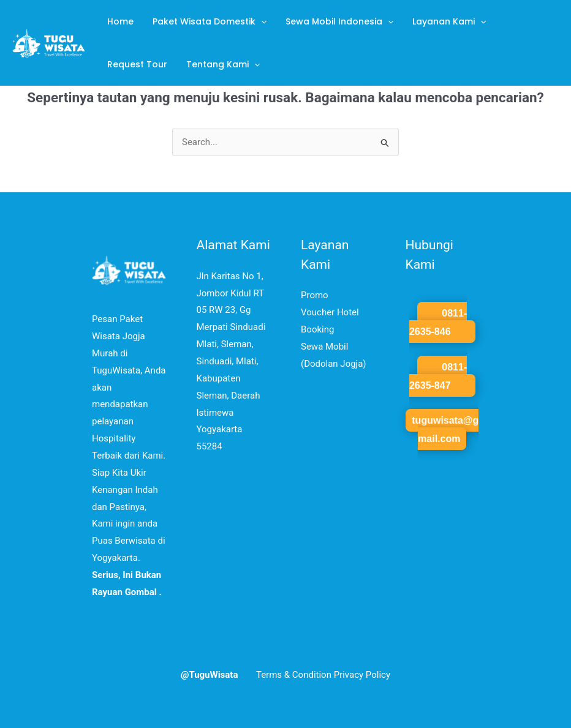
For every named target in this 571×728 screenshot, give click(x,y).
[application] (258, 21)
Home (119, 21)
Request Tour (136, 64)
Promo (315, 295)
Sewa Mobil (324, 347)
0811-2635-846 (438, 322)
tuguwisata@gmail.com (445, 430)
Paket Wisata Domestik (206, 21)
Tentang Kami (220, 64)
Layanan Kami (443, 21)
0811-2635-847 (438, 376)
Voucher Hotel (330, 312)
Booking (317, 329)
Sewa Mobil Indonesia (335, 21)
